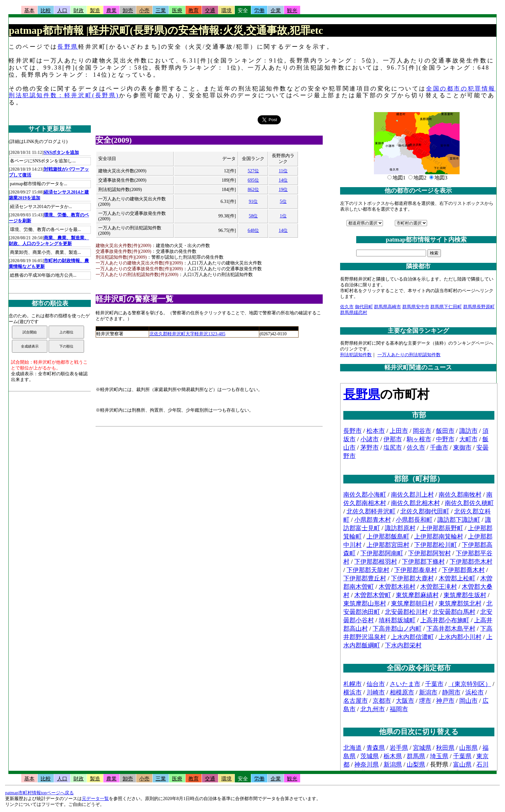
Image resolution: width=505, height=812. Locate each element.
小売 (144, 10)
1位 (283, 216)
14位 (283, 180)
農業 (111, 10)
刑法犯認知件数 (356, 355)
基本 (29, 10)
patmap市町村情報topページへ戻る (39, 793)
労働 (259, 10)
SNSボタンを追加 (62, 153)
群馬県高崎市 (387, 307)
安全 (243, 10)
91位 (253, 201)
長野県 (68, 47)
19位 (283, 190)
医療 (177, 10)
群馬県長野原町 (479, 307)
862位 (253, 190)
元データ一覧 (95, 799)
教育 (194, 10)
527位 (253, 171)
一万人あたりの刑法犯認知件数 (409, 355)
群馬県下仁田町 (446, 307)
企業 (276, 10)
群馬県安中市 (416, 307)
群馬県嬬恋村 (354, 313)
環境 (226, 10)
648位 (253, 230)
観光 (292, 10)
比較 (46, 10)
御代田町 (364, 307)
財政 (79, 10)
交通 (210, 10)
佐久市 (347, 307)
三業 (161, 10)
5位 (283, 201)
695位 (253, 180)
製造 (95, 10)
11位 (283, 171)
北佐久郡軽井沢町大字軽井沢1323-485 (187, 334)
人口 (62, 10)
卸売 (128, 10)
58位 (253, 216)
